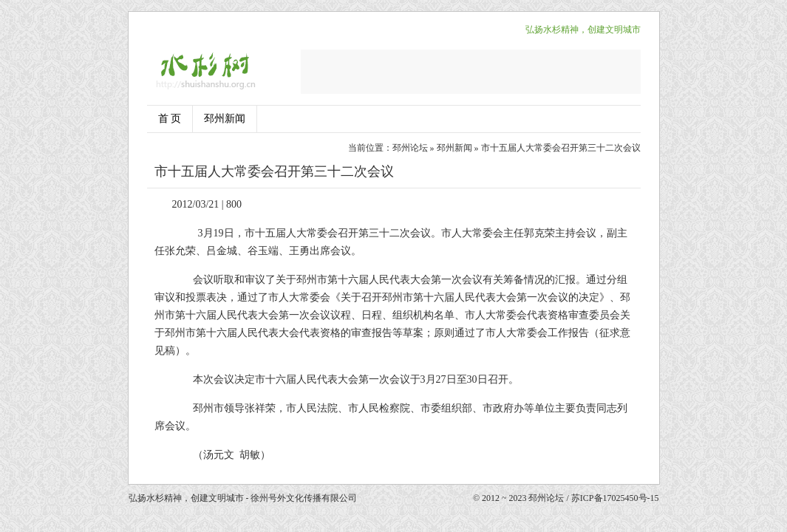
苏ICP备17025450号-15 (615, 498)
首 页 (170, 119)
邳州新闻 (225, 119)
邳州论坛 (410, 148)
